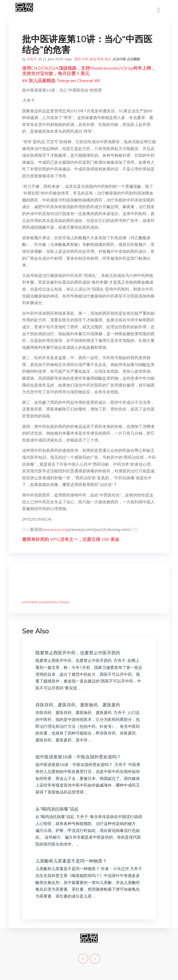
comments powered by (46, 602)
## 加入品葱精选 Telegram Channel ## (61, 81)
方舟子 (32, 59)
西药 (78, 59)
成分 (108, 59)
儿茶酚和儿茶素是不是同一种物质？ (71, 861)
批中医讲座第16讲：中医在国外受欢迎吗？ (78, 757)
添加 (93, 59)
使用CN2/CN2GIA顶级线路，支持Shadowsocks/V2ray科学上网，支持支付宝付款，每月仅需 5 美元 (89, 71)
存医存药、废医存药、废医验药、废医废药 (78, 705)
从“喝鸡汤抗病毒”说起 (57, 809)
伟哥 (100, 59)
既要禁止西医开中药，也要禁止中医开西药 (78, 653)
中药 (85, 59)
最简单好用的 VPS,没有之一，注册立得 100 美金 (71, 539)
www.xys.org (55, 529)
